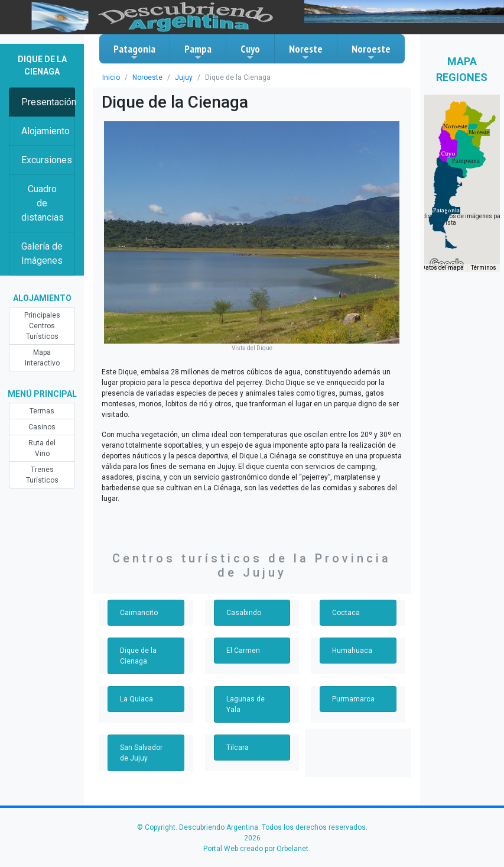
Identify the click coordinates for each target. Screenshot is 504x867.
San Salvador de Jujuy (141, 753)
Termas (42, 411)
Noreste (306, 52)
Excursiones (47, 160)
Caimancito (139, 613)
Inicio (111, 77)
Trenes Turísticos (42, 475)
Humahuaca (352, 651)
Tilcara (238, 748)
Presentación (48, 102)
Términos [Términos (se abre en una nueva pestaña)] (484, 268)
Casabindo (244, 613)
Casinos (42, 427)
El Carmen (243, 651)
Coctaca (346, 613)
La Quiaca (136, 699)
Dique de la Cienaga (138, 656)
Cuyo (250, 52)
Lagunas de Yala (246, 704)
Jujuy (184, 77)
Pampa (198, 52)
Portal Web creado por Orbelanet (256, 849)
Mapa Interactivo (42, 358)
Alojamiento (45, 131)
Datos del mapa (443, 268)
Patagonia (134, 52)
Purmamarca (353, 699)
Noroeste (371, 52)
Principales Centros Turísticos (42, 326)
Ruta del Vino (42, 448)
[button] (446, 211)
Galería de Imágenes (42, 253)
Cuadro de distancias (43, 203)
